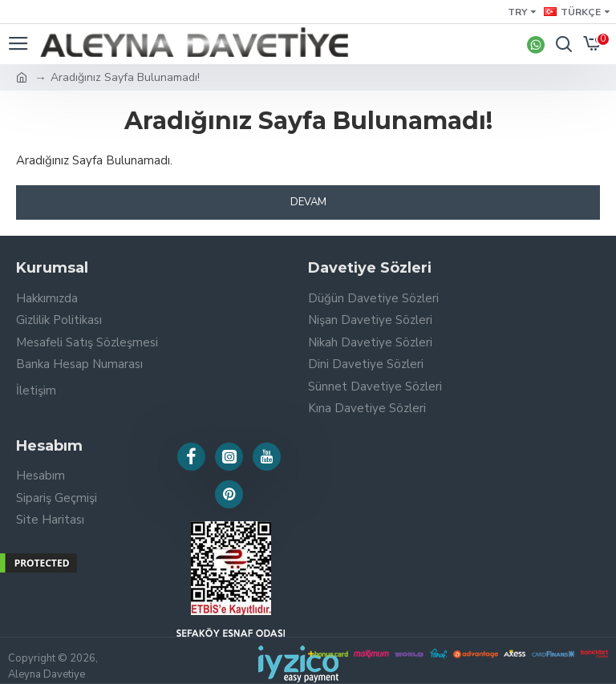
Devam (308, 202)
